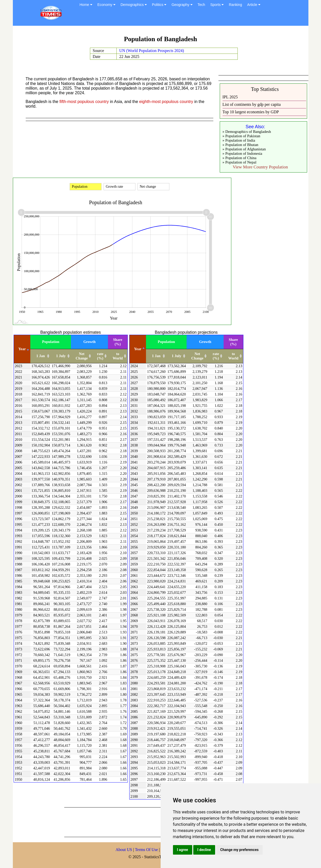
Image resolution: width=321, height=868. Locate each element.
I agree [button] (183, 850)
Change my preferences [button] (239, 850)
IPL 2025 (230, 97)
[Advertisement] (158, 822)
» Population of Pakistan (241, 136)
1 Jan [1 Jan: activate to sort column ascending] (40, 356)
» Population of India (239, 140)
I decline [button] (204, 850)
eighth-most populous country (166, 102)
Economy (106, 5)
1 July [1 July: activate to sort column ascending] (61, 356)
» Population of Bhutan (241, 145)
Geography (182, 5)
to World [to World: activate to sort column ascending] (118, 356)
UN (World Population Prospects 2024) (152, 51)
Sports (217, 5)
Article (254, 5)
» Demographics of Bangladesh (247, 132)
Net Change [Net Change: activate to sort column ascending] (82, 356)
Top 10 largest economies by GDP (251, 112)
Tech (201, 5)
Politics (159, 5)
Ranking (235, 5)
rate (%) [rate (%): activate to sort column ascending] (100, 356)
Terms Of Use (147, 850)
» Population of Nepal (240, 162)
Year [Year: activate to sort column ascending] (22, 349)
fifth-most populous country (84, 102)
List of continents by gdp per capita (252, 104)
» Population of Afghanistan (244, 149)
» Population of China (240, 158)
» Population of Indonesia (242, 153)
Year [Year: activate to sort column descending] (138, 349)
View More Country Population (260, 167)
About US (124, 850)
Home (86, 5)
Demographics (134, 5)
